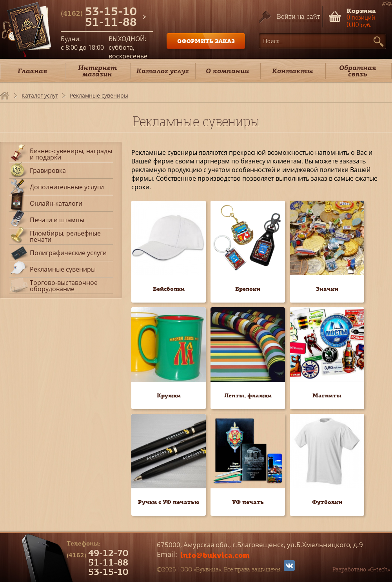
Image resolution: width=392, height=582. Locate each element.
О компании (227, 71)
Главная (32, 71)
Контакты (293, 71)
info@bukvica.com (215, 555)
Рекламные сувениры (99, 95)
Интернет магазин (97, 71)
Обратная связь (358, 71)
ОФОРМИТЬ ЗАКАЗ (206, 41)
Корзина (361, 10)
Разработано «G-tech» (361, 569)
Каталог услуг (162, 71)
